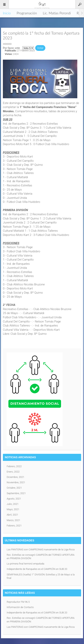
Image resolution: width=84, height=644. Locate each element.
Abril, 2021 (12, 515)
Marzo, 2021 (13, 520)
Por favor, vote (11, 48)
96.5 (42, 4)
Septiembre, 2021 (16, 493)
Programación (27, 13)
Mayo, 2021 (13, 509)
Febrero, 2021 (14, 526)
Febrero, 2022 (14, 466)
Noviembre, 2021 (16, 482)
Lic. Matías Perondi (57, 13)
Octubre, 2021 (14, 488)
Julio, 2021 (13, 504)
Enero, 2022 (13, 472)
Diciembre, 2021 (15, 477)
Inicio (7, 13)
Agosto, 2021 (14, 499)
